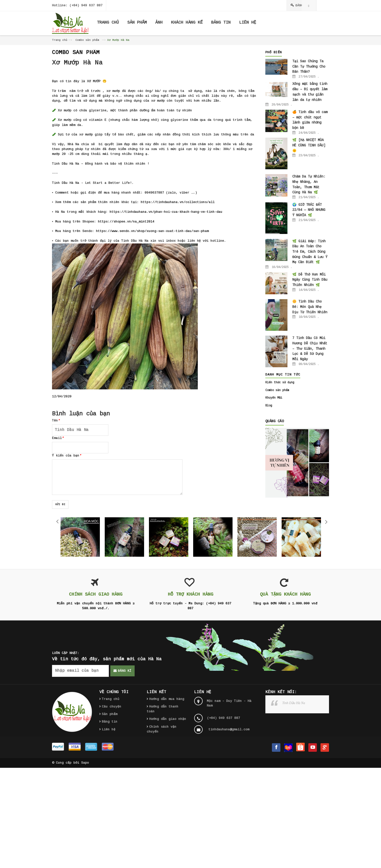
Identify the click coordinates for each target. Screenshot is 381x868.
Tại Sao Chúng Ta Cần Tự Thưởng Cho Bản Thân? (309, 67)
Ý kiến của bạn (67, 456)
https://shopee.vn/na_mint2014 (126, 222)
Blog (269, 406)
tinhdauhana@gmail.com (229, 729)
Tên (56, 421)
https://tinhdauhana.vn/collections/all (178, 202)
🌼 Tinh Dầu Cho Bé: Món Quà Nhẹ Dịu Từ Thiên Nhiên (310, 307)
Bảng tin (110, 722)
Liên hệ (109, 729)
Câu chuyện (112, 707)
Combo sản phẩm (87, 40)
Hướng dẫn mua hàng (167, 699)
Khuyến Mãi (274, 398)
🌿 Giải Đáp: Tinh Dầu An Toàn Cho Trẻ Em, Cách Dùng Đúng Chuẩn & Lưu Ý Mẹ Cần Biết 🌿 (310, 252)
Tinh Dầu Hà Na (294, 703)
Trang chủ (60, 40)
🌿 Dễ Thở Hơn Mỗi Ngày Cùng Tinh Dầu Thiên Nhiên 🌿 (310, 280)
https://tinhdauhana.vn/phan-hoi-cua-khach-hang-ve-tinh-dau (166, 212)
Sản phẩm (110, 714)
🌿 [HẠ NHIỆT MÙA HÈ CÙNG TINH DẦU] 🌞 (309, 145)
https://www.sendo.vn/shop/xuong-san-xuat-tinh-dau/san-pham (152, 231)
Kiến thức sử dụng (280, 383)
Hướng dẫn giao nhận (168, 719)
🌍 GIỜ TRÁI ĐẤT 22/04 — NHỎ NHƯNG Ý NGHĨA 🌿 (309, 210)
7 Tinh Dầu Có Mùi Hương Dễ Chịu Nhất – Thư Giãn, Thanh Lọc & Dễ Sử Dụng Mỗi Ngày (310, 349)
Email (58, 438)
